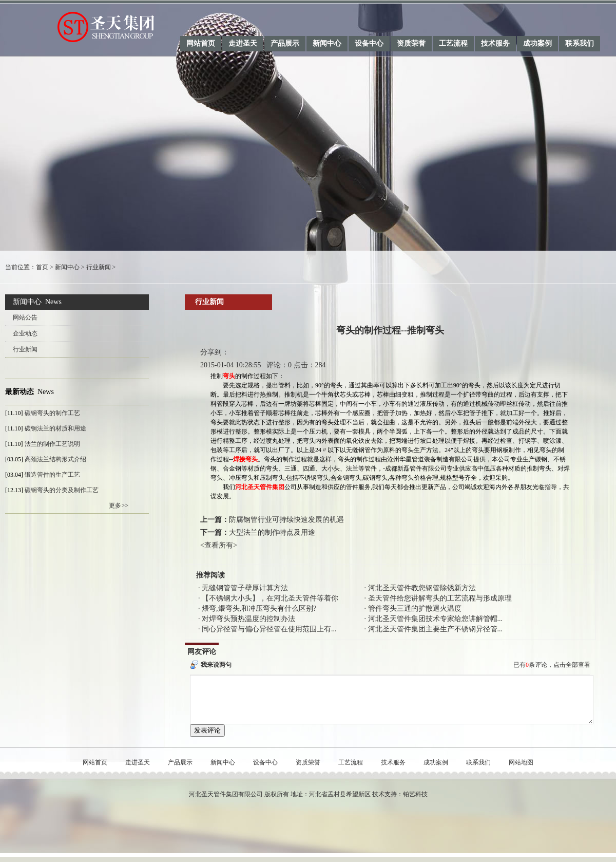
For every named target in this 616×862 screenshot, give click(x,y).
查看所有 (219, 545)
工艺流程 (453, 43)
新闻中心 (327, 43)
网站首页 (201, 43)
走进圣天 (243, 43)
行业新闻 (99, 267)
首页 (42, 267)
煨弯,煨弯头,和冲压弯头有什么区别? (259, 608)
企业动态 (25, 333)
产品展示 (285, 43)
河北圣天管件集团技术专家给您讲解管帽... (436, 619)
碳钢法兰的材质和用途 (55, 428)
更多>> (119, 505)
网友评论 (202, 652)
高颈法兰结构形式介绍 (55, 459)
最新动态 (20, 392)
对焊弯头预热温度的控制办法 (248, 619)
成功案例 (537, 43)
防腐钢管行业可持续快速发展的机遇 (286, 520)
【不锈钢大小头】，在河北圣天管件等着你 (270, 598)
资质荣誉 (411, 43)
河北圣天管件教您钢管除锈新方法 (422, 588)
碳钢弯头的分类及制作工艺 (62, 490)
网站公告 (25, 317)
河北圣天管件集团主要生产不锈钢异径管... (436, 629)
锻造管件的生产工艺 (52, 475)
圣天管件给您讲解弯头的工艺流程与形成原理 (440, 598)
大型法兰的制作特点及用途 (272, 532)
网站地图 (521, 772)
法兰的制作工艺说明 (52, 444)
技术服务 (495, 43)
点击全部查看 (572, 665)
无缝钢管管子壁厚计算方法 (245, 588)
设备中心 (369, 43)
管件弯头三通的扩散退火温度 (415, 608)
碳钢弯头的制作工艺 (52, 413)
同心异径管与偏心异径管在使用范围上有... (269, 629)
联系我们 (580, 43)
